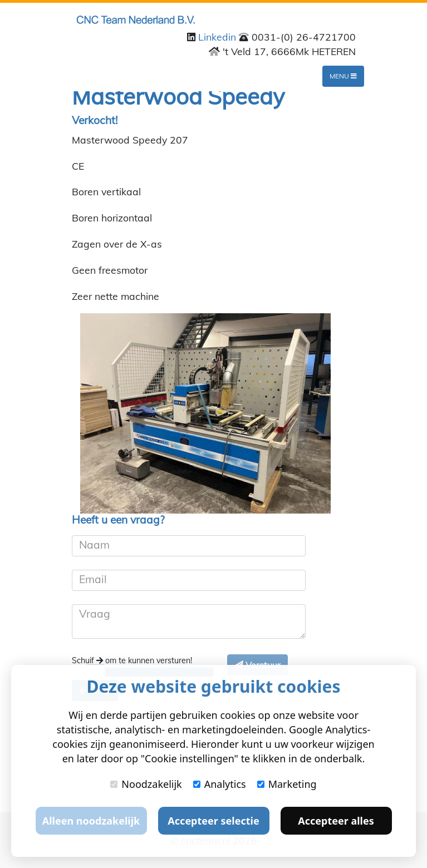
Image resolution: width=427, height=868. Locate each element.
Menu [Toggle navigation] (343, 76)
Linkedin (219, 37)
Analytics (220, 784)
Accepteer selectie (213, 821)
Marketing (287, 784)
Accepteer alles (336, 821)
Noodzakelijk (146, 784)
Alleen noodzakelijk (91, 821)
